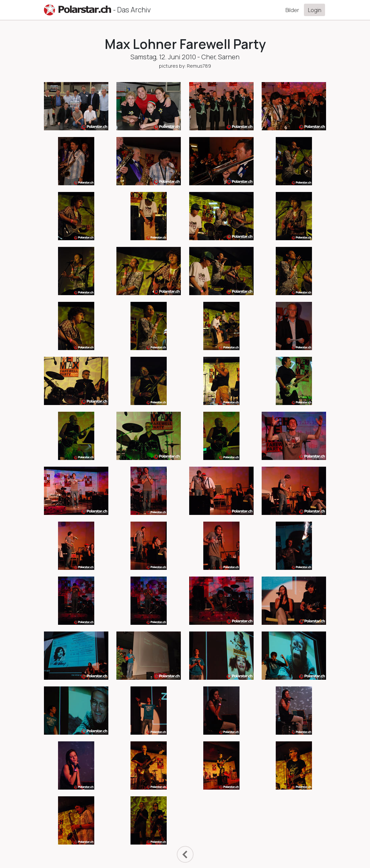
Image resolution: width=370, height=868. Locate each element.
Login (315, 10)
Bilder (292, 10)
